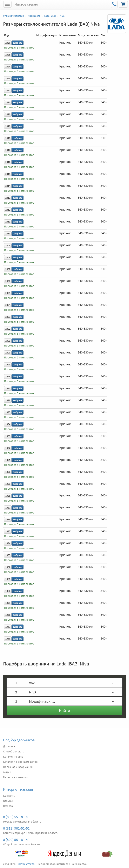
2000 (8, 353)
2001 (8, 341)
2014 (8, 186)
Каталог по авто (13, 757)
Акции (7, 772)
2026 (8, 43)
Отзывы (8, 801)
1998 (8, 376)
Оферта (8, 806)
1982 (8, 567)
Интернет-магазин (18, 789)
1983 (8, 555)
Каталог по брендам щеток (20, 762)
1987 (8, 508)
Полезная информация (18, 767)
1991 (8, 460)
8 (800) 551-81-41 (16, 817)
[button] (64, 683)
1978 (8, 615)
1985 (8, 531)
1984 (8, 543)
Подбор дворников (19, 740)
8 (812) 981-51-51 (16, 828)
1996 (8, 400)
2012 (8, 210)
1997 (8, 388)
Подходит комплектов (19, 48)
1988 (8, 496)
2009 (8, 245)
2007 (8, 269)
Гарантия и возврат (15, 777)
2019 (8, 126)
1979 (8, 603)
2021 (8, 102)
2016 (8, 162)
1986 (8, 519)
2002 (8, 329)
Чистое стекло (26, 4)
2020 (8, 114)
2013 (8, 198)
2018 (8, 138)
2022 (8, 90)
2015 (8, 174)
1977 (8, 627)
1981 (8, 579)
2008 (8, 257)
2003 (8, 317)
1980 (8, 591)
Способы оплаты (14, 751)
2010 (8, 234)
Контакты (9, 796)
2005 (8, 293)
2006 (8, 281)
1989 (8, 484)
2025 (8, 55)
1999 (8, 364)
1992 (8, 448)
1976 (8, 639)
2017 (8, 150)
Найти (64, 710)
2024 (8, 67)
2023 (8, 78)
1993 (8, 436)
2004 (8, 305)
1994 (8, 424)
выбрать (18, 43)
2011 (8, 222)
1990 (8, 472)
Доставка (9, 746)
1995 (8, 412)
